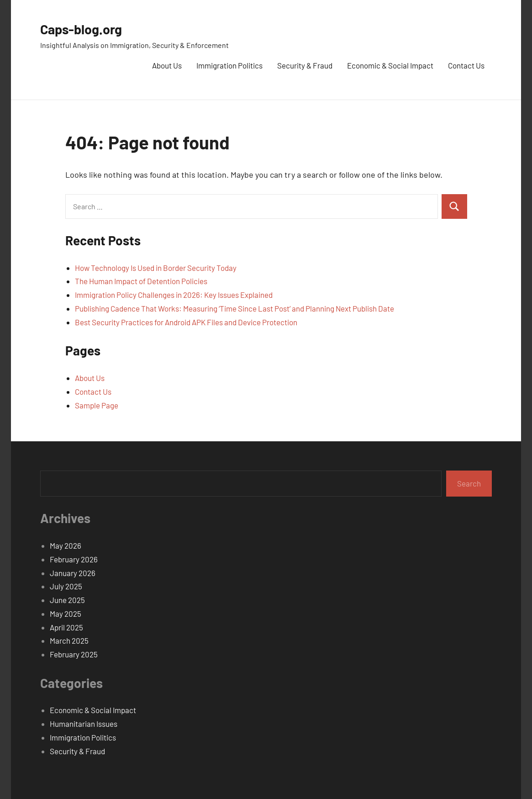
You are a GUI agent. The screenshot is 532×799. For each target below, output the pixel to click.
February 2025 (74, 654)
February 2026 (74, 559)
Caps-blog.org (86, 28)
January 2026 (73, 573)
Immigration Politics (229, 65)
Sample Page (97, 405)
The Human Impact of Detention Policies (141, 281)
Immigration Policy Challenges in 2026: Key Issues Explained (174, 295)
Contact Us (466, 65)
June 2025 (67, 600)
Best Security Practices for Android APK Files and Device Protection (186, 322)
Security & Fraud (305, 65)
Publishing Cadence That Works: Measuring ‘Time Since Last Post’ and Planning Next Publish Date (234, 308)
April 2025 (66, 627)
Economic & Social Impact (390, 65)
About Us (167, 65)
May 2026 (66, 545)
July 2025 (66, 586)
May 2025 (66, 614)
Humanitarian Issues (84, 724)
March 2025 (69, 640)
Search (469, 483)
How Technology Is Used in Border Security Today (156, 268)
